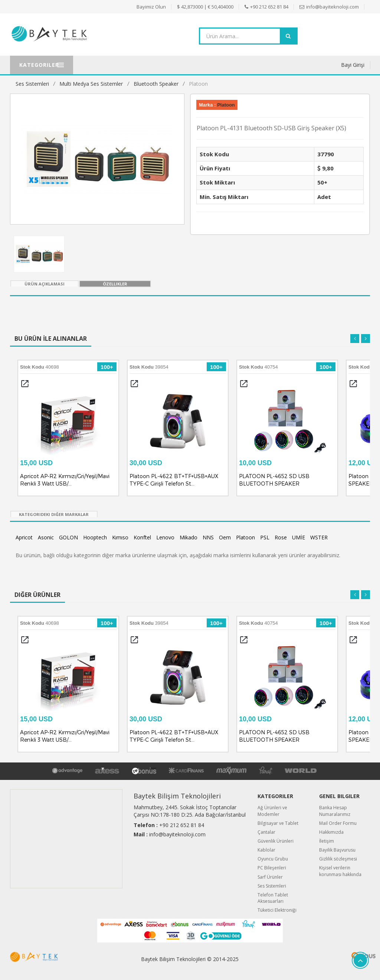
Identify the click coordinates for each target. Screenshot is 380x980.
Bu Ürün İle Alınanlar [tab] (51, 339)
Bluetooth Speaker (156, 84)
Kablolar (266, 850)
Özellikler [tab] (115, 284)
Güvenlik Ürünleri (276, 841)
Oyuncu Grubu (273, 859)
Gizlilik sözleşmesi (338, 859)
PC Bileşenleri (272, 868)
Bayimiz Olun (151, 7)
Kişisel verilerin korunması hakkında (340, 871)
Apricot (24, 537)
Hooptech (95, 537)
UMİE (299, 537)
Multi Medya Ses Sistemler (91, 84)
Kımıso (120, 537)
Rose (281, 537)
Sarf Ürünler (270, 877)
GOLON (68, 537)
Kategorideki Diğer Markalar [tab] (54, 514)
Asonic (46, 537)
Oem (225, 537)
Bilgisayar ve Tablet (278, 823)
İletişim (327, 841)
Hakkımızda (331, 832)
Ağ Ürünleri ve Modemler (272, 811)
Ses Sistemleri (32, 84)
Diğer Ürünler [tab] (37, 595)
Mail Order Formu (338, 823)
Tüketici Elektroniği (277, 910)
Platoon (198, 84)
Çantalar (266, 832)
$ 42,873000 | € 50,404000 (205, 7)
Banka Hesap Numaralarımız (335, 811)
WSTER (319, 537)
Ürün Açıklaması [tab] (45, 284)
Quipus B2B (345, 956)
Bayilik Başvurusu (337, 850)
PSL (265, 537)
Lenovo (165, 537)
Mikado (189, 537)
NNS (208, 537)
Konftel (142, 537)
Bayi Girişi (353, 65)
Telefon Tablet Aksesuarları (273, 898)
